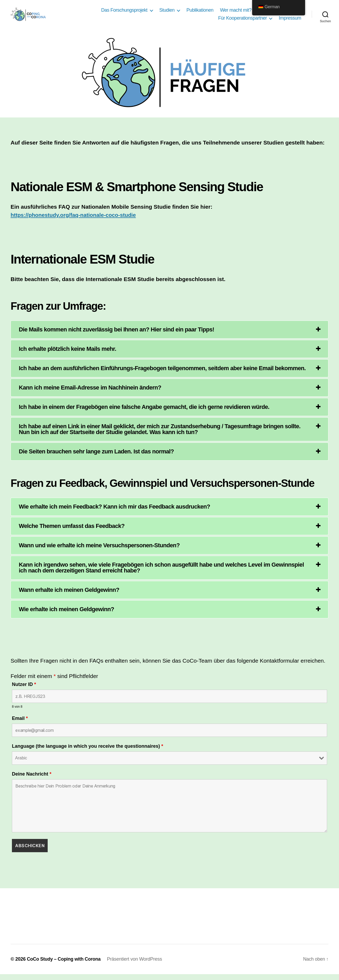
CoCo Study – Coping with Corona (65, 965)
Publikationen (200, 13)
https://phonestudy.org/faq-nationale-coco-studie (75, 220)
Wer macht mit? (236, 13)
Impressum (290, 21)
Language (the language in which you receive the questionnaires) (88, 752)
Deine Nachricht (32, 780)
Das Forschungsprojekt (124, 13)
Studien (167, 13)
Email (20, 724)
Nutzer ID (24, 690)
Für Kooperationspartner (243, 21)
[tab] (169, 335)
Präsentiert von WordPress (136, 965)
